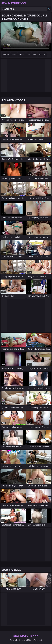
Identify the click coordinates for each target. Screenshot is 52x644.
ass (29, 55)
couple (22, 55)
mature (6, 55)
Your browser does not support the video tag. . (26, 37)
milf (14, 55)
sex (35, 55)
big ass (42, 55)
